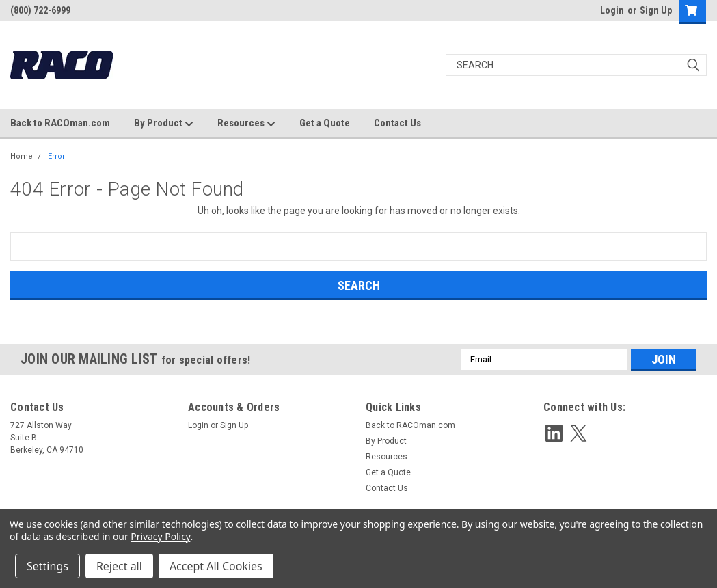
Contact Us (397, 123)
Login (612, 10)
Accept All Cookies (216, 566)
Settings (48, 566)
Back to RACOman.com (60, 123)
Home (22, 156)
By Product (164, 124)
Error (56, 156)
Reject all (119, 566)
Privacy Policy (160, 536)
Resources (246, 124)
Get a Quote (325, 123)
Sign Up (656, 10)
